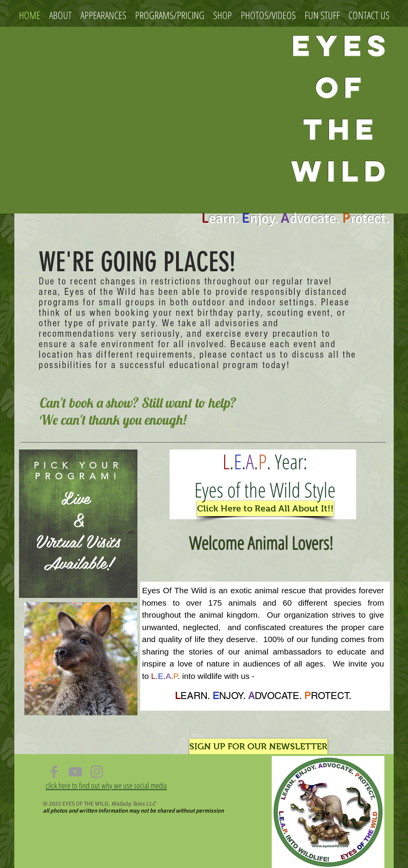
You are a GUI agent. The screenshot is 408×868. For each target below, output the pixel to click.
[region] (78, 524)
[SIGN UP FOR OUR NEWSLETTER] (258, 746)
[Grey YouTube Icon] (75, 772)
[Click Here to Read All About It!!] (265, 508)
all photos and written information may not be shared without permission (133, 811)
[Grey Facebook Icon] (54, 772)
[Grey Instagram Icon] (97, 772)
